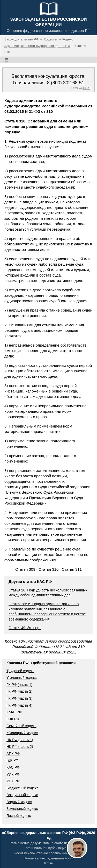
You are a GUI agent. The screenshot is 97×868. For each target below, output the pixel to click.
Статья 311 (72, 569)
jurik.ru (86, 88)
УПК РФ (13, 781)
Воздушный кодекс (22, 795)
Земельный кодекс (22, 809)
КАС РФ (13, 767)
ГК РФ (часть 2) (19, 691)
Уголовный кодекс (22, 678)
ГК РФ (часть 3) (19, 698)
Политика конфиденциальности (49, 858)
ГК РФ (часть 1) (19, 685)
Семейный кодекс (21, 726)
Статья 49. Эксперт (25, 628)
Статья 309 (25, 569)
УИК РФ (13, 774)
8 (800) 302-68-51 (66, 83)
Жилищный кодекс (22, 733)
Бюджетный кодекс (22, 788)
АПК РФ (13, 754)
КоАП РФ (14, 712)
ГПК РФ (13, 719)
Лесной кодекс (19, 816)
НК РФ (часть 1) (20, 740)
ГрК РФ (12, 760)
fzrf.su (48, 863)
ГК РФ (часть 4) (19, 705)
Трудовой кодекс (20, 671)
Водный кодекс (19, 802)
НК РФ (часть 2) (20, 747)
